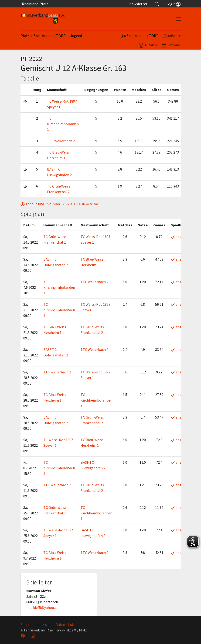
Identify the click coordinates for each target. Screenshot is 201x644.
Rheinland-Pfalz (34, 4)
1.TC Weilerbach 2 (61, 141)
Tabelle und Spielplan (59, 204)
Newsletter (138, 4)
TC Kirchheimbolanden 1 (63, 124)
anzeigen (181, 237)
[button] (157, 4)
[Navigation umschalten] (178, 19)
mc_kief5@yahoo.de (42, 607)
